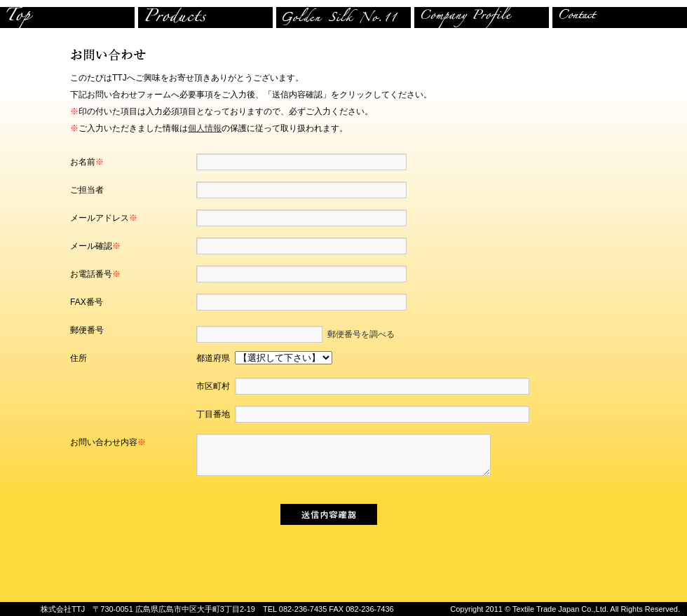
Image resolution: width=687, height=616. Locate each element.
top (69, 18)
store (345, 18)
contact (620, 18)
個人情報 (205, 128)
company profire (483, 18)
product (207, 18)
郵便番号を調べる (359, 334)
